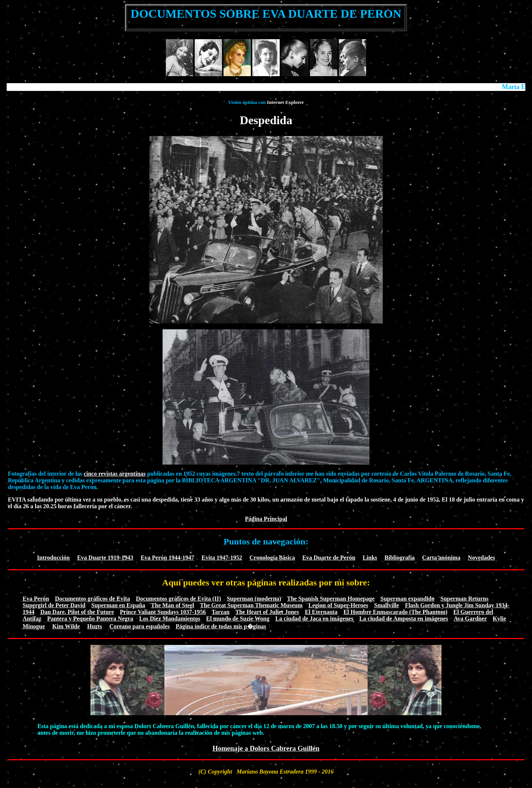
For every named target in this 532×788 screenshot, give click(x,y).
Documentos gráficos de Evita (93, 599)
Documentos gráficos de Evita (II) (178, 599)
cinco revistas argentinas (115, 474)
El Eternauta (321, 612)
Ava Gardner (470, 619)
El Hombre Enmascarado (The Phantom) (395, 612)
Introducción (53, 558)
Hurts (95, 626)
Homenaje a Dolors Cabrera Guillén (266, 748)
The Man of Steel (173, 605)
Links (370, 558)
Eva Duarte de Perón (329, 558)
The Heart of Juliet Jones (267, 612)
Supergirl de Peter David (54, 605)
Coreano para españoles (139, 626)
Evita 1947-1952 (222, 558)
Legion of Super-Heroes (338, 605)
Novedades (481, 558)
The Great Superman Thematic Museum (251, 605)
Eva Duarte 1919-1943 (105, 558)
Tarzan (221, 612)
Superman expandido (407, 599)
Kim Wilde (66, 626)
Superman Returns (464, 599)
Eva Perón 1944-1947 (168, 558)
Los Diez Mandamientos (170, 619)
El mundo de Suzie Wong (238, 619)
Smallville (387, 605)
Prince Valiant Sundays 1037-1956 (163, 612)
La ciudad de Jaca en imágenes (314, 619)
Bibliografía (400, 558)
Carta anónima (441, 558)
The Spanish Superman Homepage (331, 599)
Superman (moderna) (254, 599)
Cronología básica (272, 558)
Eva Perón (36, 599)
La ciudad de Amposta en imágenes (403, 619)
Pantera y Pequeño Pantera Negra (90, 619)
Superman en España (118, 605)
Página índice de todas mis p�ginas (221, 626)
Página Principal (266, 519)
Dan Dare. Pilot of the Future (77, 612)
